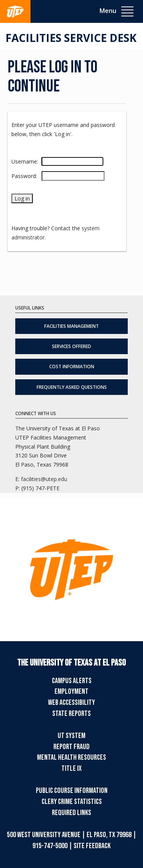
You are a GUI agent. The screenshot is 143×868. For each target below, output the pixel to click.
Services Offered (71, 346)
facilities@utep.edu (44, 479)
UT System (71, 736)
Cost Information (72, 367)
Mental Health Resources (71, 757)
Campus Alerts (72, 681)
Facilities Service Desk (71, 38)
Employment (71, 692)
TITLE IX (71, 769)
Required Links (71, 813)
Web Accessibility (71, 703)
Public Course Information (72, 791)
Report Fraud (71, 747)
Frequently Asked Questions (72, 387)
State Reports (71, 714)
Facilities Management (71, 326)
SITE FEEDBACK (92, 846)
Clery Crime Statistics (72, 802)
